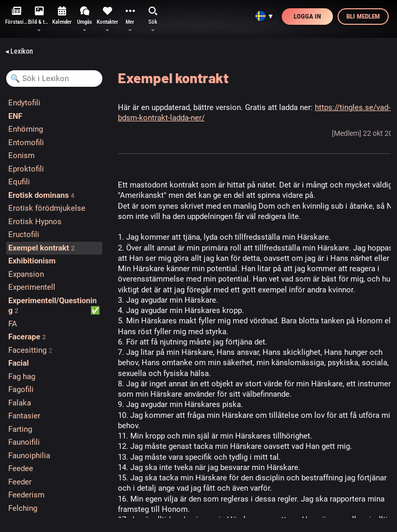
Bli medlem (363, 16)
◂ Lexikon (19, 51)
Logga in (307, 16)
